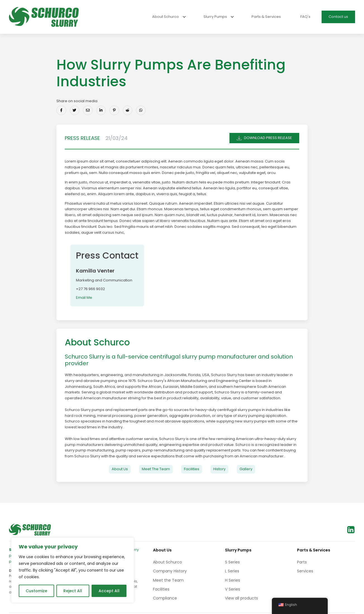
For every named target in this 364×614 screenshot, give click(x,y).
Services (305, 571)
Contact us (338, 17)
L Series (232, 571)
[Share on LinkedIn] (101, 110)
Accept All (109, 591)
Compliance (165, 598)
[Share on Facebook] (61, 110)
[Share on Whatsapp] (141, 110)
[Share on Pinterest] (114, 110)
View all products (241, 598)
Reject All (73, 591)
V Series (233, 589)
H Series (233, 580)
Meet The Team (156, 469)
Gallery (246, 469)
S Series (232, 562)
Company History (170, 571)
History (219, 469)
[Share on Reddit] (128, 110)
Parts (302, 562)
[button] (264, 138)
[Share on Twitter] (75, 110)
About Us (120, 469)
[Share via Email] (88, 110)
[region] (73, 570)
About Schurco (167, 562)
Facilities (192, 469)
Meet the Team (168, 580)
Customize (36, 591)
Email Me (84, 298)
